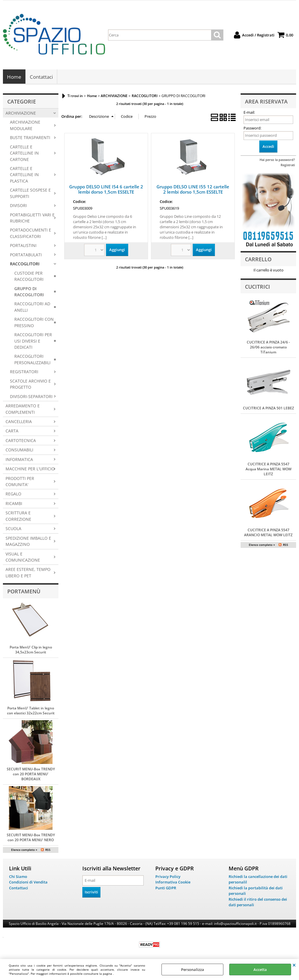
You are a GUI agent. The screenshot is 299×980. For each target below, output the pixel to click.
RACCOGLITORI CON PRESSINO (34, 323)
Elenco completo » (24, 850)
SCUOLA (13, 529)
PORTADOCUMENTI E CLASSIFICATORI (31, 234)
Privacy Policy (168, 877)
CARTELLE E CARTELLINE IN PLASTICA (24, 175)
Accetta (260, 970)
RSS (48, 850)
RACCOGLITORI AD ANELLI (32, 307)
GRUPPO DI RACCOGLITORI (29, 292)
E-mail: (249, 113)
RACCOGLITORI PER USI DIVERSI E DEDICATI (33, 341)
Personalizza (193, 970)
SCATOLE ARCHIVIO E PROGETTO (30, 385)
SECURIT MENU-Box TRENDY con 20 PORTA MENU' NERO (31, 838)
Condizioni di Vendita (28, 883)
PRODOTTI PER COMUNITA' (20, 482)
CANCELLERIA (19, 422)
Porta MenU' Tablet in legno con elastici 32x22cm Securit (31, 711)
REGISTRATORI (24, 372)
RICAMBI (14, 504)
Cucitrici (258, 287)
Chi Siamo (18, 877)
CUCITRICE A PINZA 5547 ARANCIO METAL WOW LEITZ (268, 533)
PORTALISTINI (23, 246)
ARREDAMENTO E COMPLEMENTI (23, 409)
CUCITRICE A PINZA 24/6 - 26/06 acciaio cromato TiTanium (268, 348)
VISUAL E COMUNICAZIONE (23, 557)
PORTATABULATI (26, 255)
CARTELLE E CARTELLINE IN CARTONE (24, 153)
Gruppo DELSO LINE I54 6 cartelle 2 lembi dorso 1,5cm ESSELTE (106, 190)
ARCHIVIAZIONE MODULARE (25, 126)
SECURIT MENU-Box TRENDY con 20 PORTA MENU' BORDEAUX (31, 774)
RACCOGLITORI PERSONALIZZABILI (32, 360)
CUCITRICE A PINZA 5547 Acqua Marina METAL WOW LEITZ (268, 470)
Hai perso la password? (277, 160)
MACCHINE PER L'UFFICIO (30, 469)
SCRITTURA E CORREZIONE (18, 516)
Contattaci (41, 77)
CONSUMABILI (19, 450)
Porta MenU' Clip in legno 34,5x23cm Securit (31, 650)
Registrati (288, 165)
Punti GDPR (166, 888)
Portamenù (24, 592)
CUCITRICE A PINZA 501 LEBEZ (268, 409)
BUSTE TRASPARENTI (30, 138)
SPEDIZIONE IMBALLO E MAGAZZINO (28, 541)
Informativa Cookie (173, 883)
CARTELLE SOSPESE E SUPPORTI (30, 194)
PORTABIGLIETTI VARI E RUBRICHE (32, 218)
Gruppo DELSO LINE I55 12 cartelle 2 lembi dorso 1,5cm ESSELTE (193, 190)
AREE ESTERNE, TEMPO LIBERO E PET (28, 573)
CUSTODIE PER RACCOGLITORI (29, 276)
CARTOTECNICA (21, 441)
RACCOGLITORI (25, 264)
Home (14, 77)
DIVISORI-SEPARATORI (31, 397)
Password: (252, 129)
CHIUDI (294, 965)
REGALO (13, 494)
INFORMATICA (19, 460)
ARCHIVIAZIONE (21, 114)
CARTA (12, 431)
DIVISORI (18, 206)
